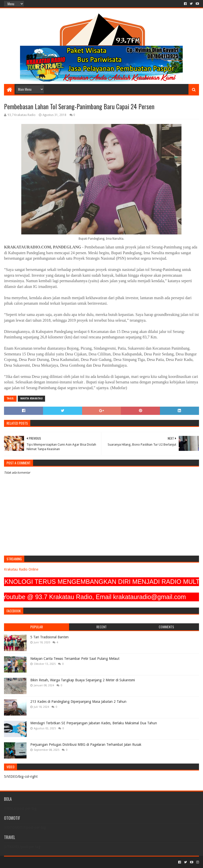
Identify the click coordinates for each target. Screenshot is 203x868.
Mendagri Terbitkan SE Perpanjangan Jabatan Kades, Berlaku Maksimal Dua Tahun (94, 723)
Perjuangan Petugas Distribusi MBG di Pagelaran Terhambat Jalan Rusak (86, 745)
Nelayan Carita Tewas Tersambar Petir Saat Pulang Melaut (75, 659)
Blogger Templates (61, 862)
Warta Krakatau (31, 399)
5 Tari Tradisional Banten (49, 637)
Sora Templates (32, 862)
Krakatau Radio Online (21, 569)
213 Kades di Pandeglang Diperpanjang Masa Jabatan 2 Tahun (78, 702)
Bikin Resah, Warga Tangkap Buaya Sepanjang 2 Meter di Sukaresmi (83, 680)
